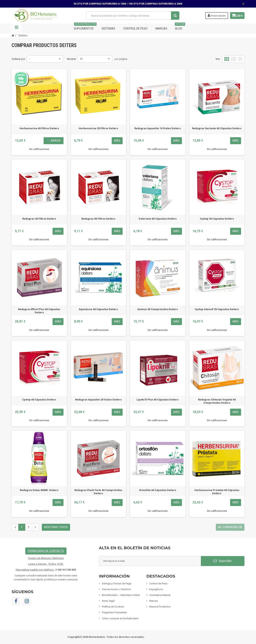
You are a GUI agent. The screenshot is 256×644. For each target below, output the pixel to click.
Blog (180, 27)
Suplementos (85, 27)
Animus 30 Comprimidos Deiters (158, 309)
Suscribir (223, 561)
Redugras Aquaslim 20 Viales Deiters (98, 400)
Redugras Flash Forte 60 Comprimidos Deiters (98, 492)
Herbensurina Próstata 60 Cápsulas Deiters (217, 492)
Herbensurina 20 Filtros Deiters (98, 128)
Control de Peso (135, 29)
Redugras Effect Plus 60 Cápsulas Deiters (39, 311)
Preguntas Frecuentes (114, 612)
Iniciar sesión (214, 15)
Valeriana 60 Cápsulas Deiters (158, 219)
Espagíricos (156, 589)
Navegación (17, 29)
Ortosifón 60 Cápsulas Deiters (158, 490)
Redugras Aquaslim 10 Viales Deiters (158, 128)
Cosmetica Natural (160, 595)
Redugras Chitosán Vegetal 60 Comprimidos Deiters (217, 401)
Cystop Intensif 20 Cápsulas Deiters (217, 309)
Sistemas (108, 29)
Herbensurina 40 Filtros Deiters (39, 128)
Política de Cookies (113, 607)
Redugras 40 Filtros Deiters (98, 219)
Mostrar (72, 59)
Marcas (161, 29)
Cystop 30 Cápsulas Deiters (217, 219)
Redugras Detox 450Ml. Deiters (39, 490)
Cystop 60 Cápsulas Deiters (39, 400)
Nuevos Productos (160, 607)
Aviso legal (108, 601)
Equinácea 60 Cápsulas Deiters (98, 309)
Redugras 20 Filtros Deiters (39, 219)
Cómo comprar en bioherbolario (120, 618)
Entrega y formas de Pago (117, 583)
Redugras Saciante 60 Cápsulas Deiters (217, 128)
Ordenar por (18, 59)
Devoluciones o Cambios (116, 589)
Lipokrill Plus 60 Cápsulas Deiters (158, 400)
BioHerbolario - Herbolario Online (121, 595)
